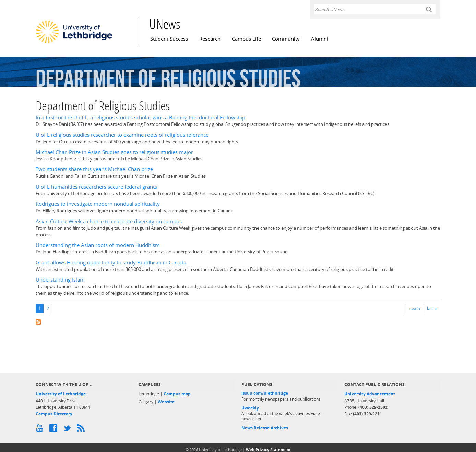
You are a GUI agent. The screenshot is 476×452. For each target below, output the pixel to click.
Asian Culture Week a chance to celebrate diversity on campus (109, 221)
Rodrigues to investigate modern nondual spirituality (98, 204)
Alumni (320, 39)
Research (210, 39)
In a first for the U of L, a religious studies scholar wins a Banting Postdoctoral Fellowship (140, 117)
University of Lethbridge (61, 394)
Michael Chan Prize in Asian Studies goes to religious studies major (114, 152)
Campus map (177, 394)
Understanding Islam (60, 280)
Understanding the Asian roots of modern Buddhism (98, 245)
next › (415, 308)
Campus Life (246, 39)
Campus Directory (54, 414)
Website (166, 402)
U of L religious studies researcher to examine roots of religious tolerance (122, 135)
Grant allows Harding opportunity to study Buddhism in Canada (111, 263)
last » (432, 308)
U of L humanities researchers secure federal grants (96, 187)
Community (286, 39)
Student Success (169, 39)
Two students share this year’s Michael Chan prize (94, 169)
